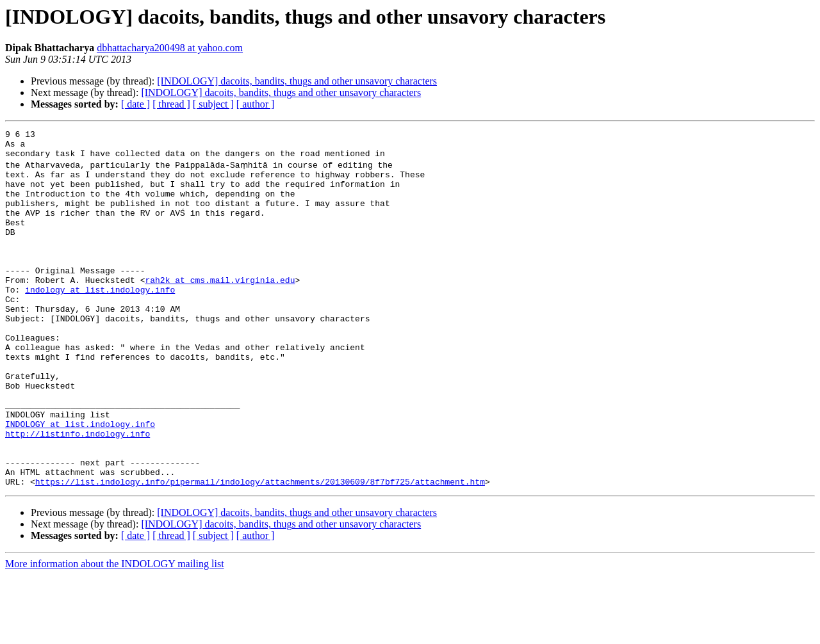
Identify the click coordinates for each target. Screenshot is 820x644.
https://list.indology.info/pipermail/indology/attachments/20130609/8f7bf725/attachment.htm (260, 551)
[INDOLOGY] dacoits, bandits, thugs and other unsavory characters (297, 81)
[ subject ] (213, 104)
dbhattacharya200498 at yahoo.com (170, 48)
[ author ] (256, 104)
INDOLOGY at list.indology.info (80, 481)
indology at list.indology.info (100, 320)
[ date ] (135, 104)
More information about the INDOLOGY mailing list (115, 633)
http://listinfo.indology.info (78, 493)
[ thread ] (171, 104)
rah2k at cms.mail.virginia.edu (220, 309)
